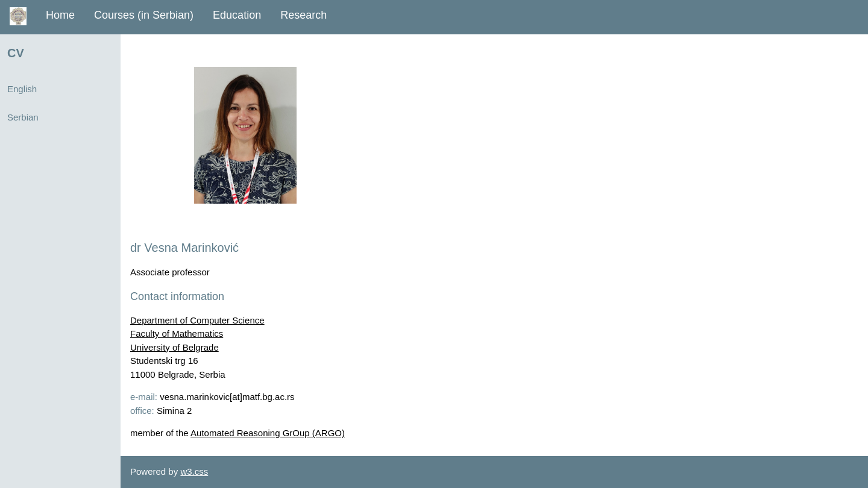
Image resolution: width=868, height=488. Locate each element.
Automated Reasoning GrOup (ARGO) (268, 433)
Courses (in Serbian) (144, 15)
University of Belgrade (175, 347)
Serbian (23, 117)
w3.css (194, 471)
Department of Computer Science (197, 320)
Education (237, 15)
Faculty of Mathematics (177, 333)
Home (60, 15)
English (22, 89)
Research (303, 15)
